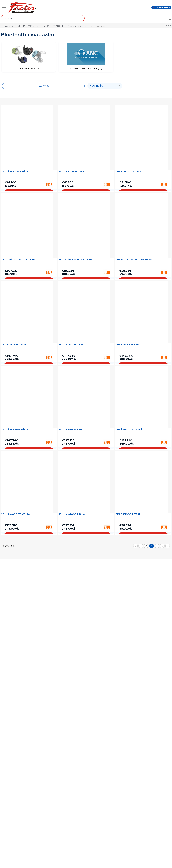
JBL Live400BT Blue (72, 514)
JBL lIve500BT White (15, 345)
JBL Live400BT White (16, 514)
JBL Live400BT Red (72, 429)
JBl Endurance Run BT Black (134, 260)
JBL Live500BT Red (129, 345)
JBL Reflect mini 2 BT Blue (18, 260)
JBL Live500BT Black (15, 429)
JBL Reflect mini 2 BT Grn (75, 260)
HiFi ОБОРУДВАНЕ (53, 26)
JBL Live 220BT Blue (15, 171)
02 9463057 (162, 8)
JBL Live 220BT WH (129, 171)
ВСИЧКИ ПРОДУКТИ (27, 26)
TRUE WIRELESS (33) (29, 68)
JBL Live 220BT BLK (72, 171)
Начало (7, 26)
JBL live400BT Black (129, 429)
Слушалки (73, 26)
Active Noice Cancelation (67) (86, 68)
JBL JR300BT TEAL (128, 514)
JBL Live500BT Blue (72, 345)
